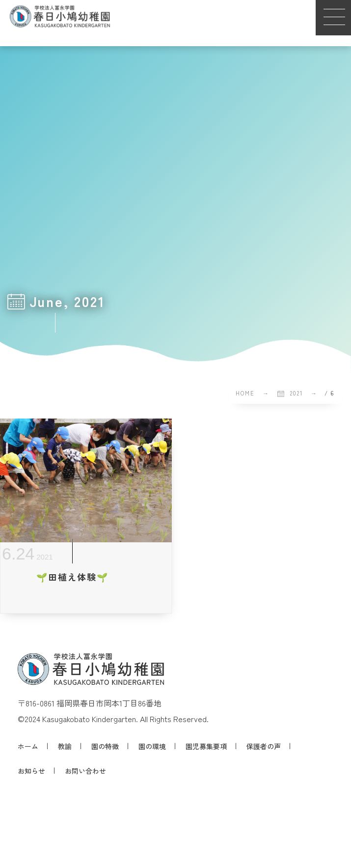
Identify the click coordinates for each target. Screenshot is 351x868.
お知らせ (31, 771)
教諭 (65, 746)
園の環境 (152, 746)
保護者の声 (264, 746)
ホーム (28, 746)
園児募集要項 (206, 746)
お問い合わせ (85, 771)
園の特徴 (105, 746)
